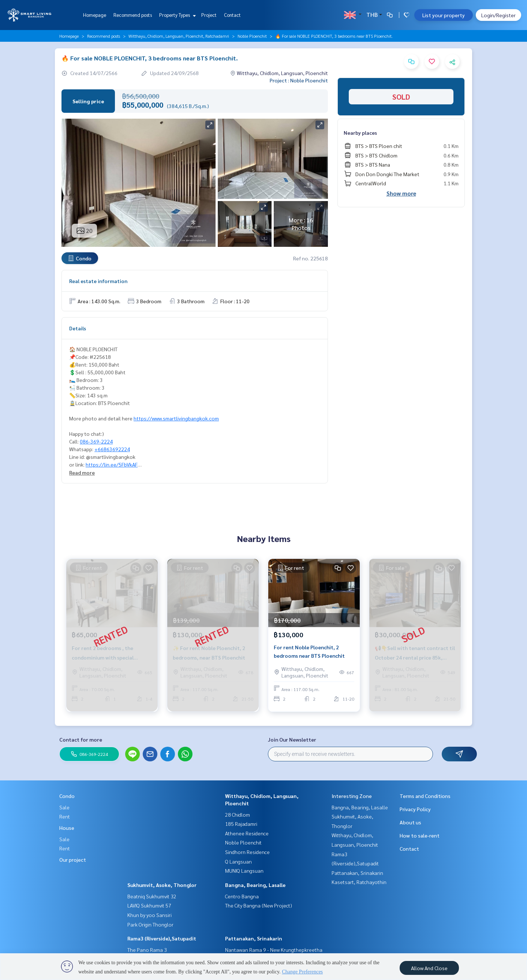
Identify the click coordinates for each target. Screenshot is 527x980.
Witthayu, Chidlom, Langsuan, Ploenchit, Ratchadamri (179, 36)
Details (78, 328)
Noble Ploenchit (252, 36)
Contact (232, 15)
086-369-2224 (96, 441)
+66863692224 (112, 449)
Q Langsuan (238, 861)
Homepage (95, 15)
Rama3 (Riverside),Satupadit (162, 938)
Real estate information (98, 281)
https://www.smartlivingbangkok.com (176, 418)
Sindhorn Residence (247, 852)
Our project (73, 860)
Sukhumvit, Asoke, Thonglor (162, 885)
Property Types (177, 15)
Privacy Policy (415, 809)
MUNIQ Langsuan (244, 871)
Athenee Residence (247, 833)
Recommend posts (133, 15)
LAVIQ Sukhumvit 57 (149, 905)
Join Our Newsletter (292, 739)
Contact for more (81, 739)
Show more (401, 193)
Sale (64, 807)
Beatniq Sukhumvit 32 (152, 896)
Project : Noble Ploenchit (299, 80)
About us (410, 822)
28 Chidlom (238, 814)
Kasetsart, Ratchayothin (359, 882)
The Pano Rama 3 (147, 950)
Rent (65, 816)
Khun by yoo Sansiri (149, 915)
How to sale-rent (420, 835)
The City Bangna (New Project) (259, 905)
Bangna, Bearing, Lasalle (255, 885)
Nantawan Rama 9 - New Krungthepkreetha (274, 950)
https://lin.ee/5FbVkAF (112, 464)
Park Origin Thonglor (150, 924)
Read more (82, 472)
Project (209, 15)
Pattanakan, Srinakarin (254, 938)
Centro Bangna (242, 896)
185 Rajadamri (241, 824)
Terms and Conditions (425, 796)
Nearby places (360, 133)
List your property (444, 15)
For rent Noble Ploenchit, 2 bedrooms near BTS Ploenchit (309, 654)
